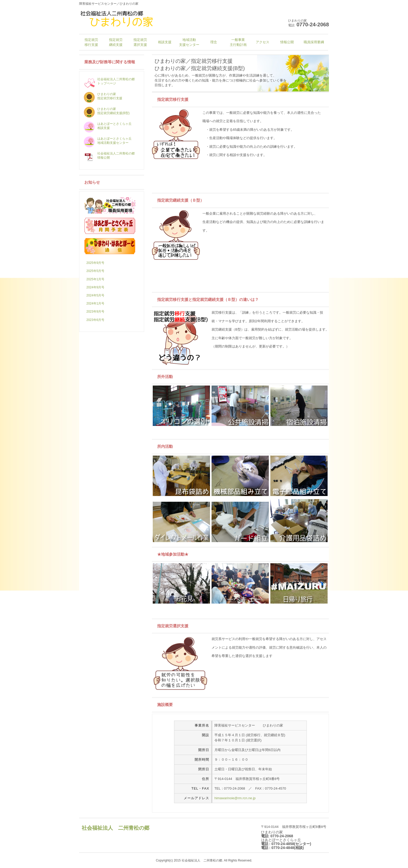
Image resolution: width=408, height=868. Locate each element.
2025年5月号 (95, 271)
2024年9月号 (95, 287)
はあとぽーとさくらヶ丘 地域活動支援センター (108, 141)
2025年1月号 (95, 279)
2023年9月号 (95, 312)
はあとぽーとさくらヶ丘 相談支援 (108, 126)
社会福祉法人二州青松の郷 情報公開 (109, 156)
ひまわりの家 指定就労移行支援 (103, 96)
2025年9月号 (95, 263)
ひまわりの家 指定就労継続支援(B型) (107, 111)
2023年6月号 (95, 320)
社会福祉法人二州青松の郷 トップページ (109, 81)
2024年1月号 (95, 303)
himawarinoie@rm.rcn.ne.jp (235, 798)
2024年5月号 (95, 295)
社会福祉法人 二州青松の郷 (116, 828)
